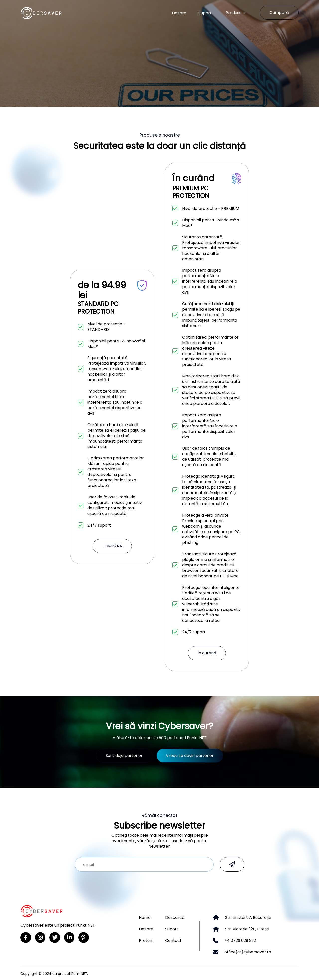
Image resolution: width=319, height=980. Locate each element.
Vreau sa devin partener (190, 756)
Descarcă (175, 918)
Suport (205, 13)
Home (145, 918)
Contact (173, 941)
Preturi (145, 941)
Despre (179, 13)
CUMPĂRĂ (112, 546)
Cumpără (279, 13)
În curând (207, 653)
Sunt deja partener (124, 756)
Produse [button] (234, 13)
